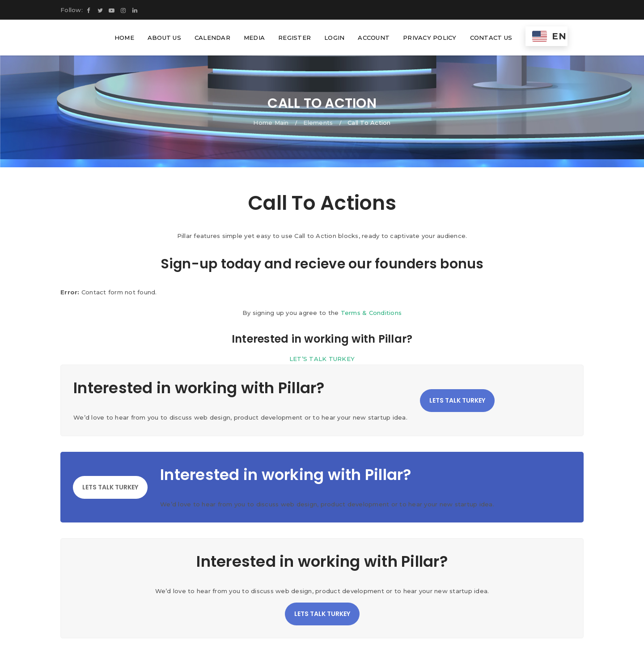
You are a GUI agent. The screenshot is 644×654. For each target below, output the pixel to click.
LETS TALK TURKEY (457, 400)
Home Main (271, 123)
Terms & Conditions (371, 313)
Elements (318, 123)
